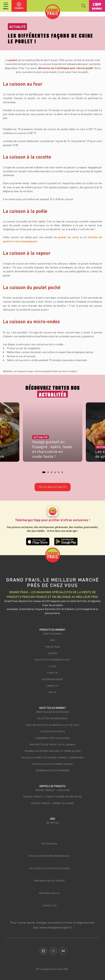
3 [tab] (53, 473)
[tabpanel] (53, 433)
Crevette (53, 686)
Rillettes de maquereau (52, 718)
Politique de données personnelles (49, 856)
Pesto (52, 692)
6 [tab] (63, 473)
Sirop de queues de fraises (53, 712)
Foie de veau (53, 647)
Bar (53, 640)
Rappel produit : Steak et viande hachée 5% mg (52, 796)
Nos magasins (49, 844)
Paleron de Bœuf (52, 679)
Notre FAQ (53, 823)
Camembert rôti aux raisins (52, 738)
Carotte (52, 673)
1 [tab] (44, 473)
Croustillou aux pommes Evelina (52, 764)
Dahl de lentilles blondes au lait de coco (53, 725)
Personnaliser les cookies (49, 881)
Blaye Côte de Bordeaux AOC (52, 660)
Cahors (53, 653)
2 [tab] (49, 473)
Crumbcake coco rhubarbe (52, 770)
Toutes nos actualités (53, 487)
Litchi (52, 666)
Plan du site (49, 905)
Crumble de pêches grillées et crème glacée (53, 751)
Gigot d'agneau (53, 634)
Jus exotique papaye (53, 731)
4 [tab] (56, 473)
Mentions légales (49, 893)
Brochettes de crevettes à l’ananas (53, 744)
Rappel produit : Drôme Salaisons (53, 803)
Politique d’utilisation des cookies (49, 868)
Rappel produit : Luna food (53, 790)
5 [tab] (60, 473)
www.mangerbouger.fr (56, 927)
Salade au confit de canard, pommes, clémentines (53, 757)
